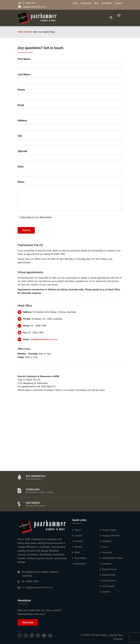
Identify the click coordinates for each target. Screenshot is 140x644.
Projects (79, 541)
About (78, 530)
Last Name (24, 74)
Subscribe (28, 622)
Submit (26, 230)
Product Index (109, 530)
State (21, 167)
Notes (21, 182)
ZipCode (22, 151)
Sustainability (33, 479)
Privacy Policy (99, 635)
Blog (97, 3)
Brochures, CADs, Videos (40, 492)
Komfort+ (107, 564)
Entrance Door (109, 581)
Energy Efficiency (35, 506)
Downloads (86, 3)
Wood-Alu (107, 552)
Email (21, 105)
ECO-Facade (108, 586)
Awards (79, 547)
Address (22, 121)
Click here (23, 32)
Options (106, 592)
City (20, 136)
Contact (119, 3)
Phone (21, 90)
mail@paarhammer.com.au (32, 7)
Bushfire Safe (109, 575)
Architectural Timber (112, 558)
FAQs (75, 3)
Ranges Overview (111, 536)
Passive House (110, 569)
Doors (105, 547)
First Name (24, 59)
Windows (107, 541)
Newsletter (107, 3)
